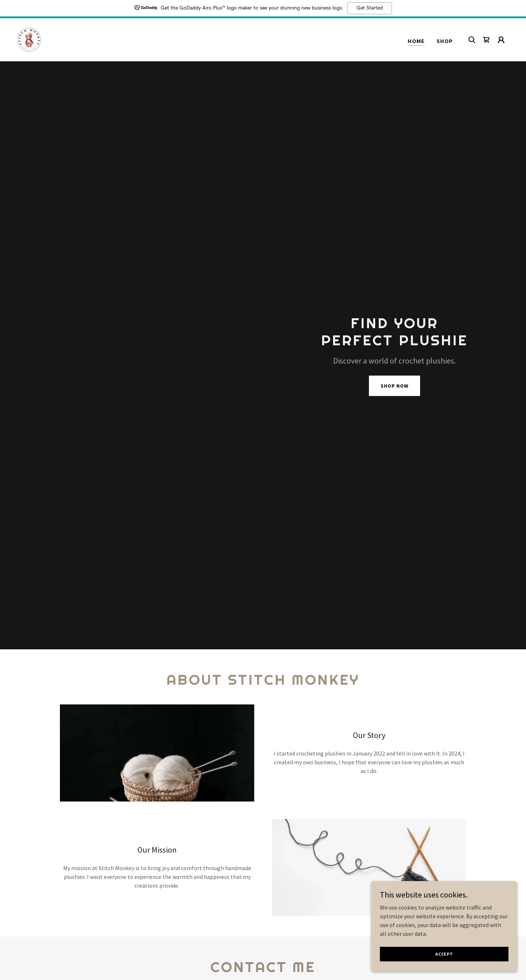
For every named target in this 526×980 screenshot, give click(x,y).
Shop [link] (445, 41)
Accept (444, 954)
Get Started (370, 8)
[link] (29, 39)
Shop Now (394, 386)
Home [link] (416, 41)
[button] (501, 40)
